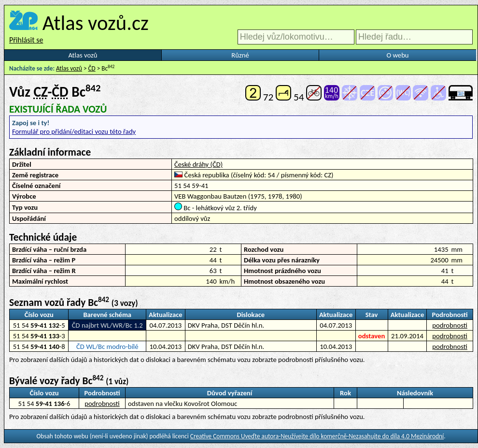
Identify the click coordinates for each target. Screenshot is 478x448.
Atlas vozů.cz (96, 23)
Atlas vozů (83, 55)
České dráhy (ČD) (198, 164)
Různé (240, 55)
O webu (397, 55)
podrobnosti (450, 325)
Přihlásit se (26, 40)
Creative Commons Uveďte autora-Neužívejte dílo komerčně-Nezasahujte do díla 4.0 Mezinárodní (317, 436)
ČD (92, 68)
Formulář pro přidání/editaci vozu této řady (74, 131)
